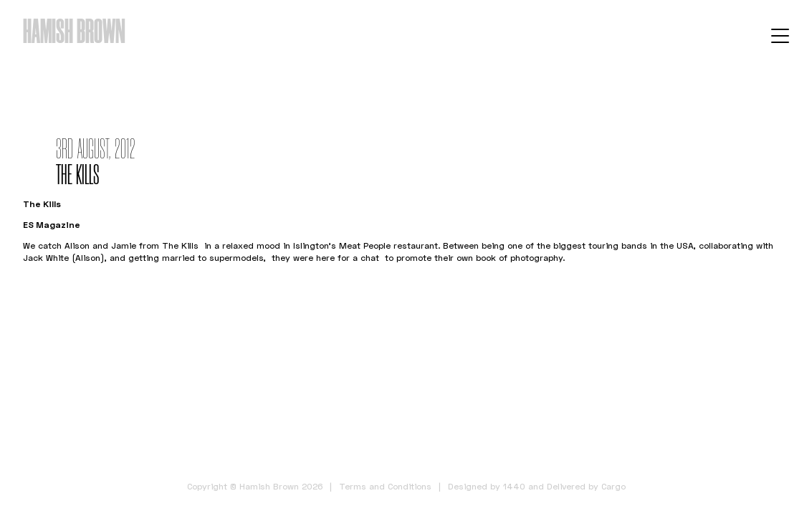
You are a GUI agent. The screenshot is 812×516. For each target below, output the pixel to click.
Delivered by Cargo (586, 486)
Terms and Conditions (385, 486)
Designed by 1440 (487, 486)
